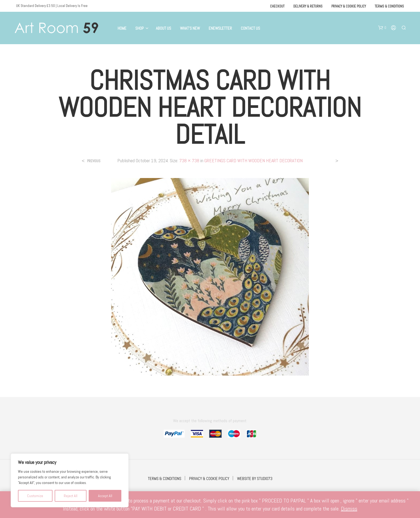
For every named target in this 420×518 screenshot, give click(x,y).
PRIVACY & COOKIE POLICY (209, 479)
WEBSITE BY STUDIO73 (255, 479)
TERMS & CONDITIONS (165, 479)
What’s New (190, 28)
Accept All (105, 496)
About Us (164, 28)
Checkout (277, 6)
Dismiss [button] (349, 509)
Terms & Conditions (389, 6)
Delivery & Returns (308, 6)
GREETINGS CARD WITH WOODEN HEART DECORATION (254, 160)
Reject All (71, 496)
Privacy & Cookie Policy (349, 6)
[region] (70, 480)
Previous (94, 161)
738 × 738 (189, 160)
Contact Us (250, 28)
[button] (382, 28)
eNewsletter (220, 28)
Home (122, 28)
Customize (35, 496)
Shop (140, 28)
